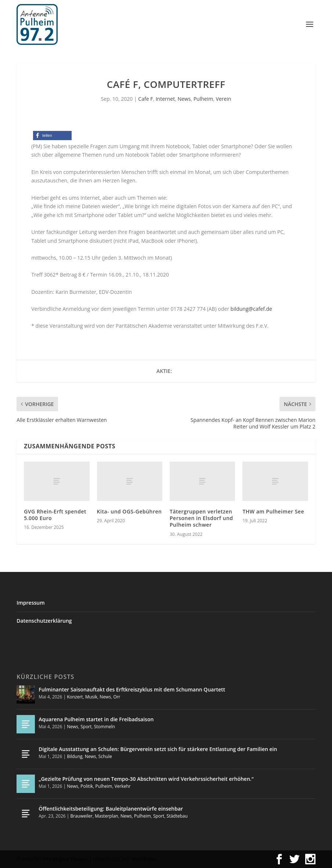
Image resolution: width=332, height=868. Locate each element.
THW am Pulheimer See (273, 511)
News (184, 99)
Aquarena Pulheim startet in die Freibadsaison (96, 719)
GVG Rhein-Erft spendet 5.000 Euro (55, 515)
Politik (87, 786)
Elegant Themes (70, 859)
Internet (165, 99)
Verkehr (123, 786)
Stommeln (104, 727)
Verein (223, 99)
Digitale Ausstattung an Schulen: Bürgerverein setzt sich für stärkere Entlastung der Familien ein (158, 749)
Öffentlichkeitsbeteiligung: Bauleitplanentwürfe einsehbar (111, 809)
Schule (105, 756)
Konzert (75, 697)
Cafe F (145, 99)
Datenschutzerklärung (44, 621)
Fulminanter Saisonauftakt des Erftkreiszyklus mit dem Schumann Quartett (132, 689)
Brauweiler (82, 816)
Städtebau (177, 816)
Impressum (30, 603)
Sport (86, 727)
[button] (52, 136)
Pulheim (203, 99)
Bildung (75, 756)
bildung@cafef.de (251, 309)
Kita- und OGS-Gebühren (129, 511)
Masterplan (107, 816)
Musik (91, 697)
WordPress (144, 859)
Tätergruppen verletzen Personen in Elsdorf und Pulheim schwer (201, 518)
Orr (117, 697)
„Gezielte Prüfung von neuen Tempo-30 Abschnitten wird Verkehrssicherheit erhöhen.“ (146, 779)
